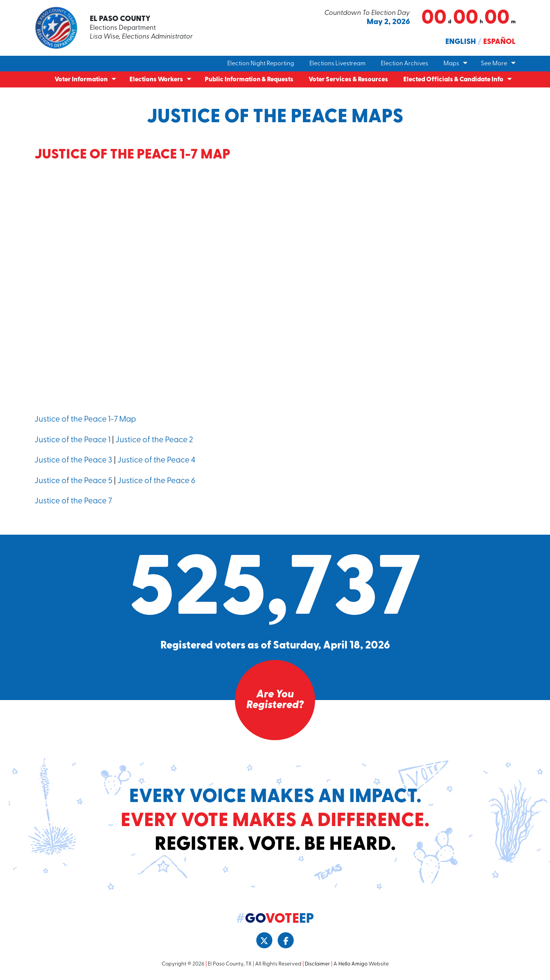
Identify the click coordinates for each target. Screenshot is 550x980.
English (461, 42)
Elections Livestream (337, 64)
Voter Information (81, 80)
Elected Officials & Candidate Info (453, 80)
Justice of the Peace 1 (72, 440)
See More (494, 64)
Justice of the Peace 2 (154, 440)
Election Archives (404, 64)
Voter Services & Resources (348, 80)
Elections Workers (156, 80)
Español (499, 42)
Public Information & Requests (249, 80)
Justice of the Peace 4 (156, 460)
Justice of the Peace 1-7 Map (85, 420)
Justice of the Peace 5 (73, 481)
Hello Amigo (353, 964)
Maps (451, 64)
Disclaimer (317, 964)
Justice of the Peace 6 (156, 481)
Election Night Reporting (261, 64)
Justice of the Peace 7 (73, 501)
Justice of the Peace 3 (73, 460)
